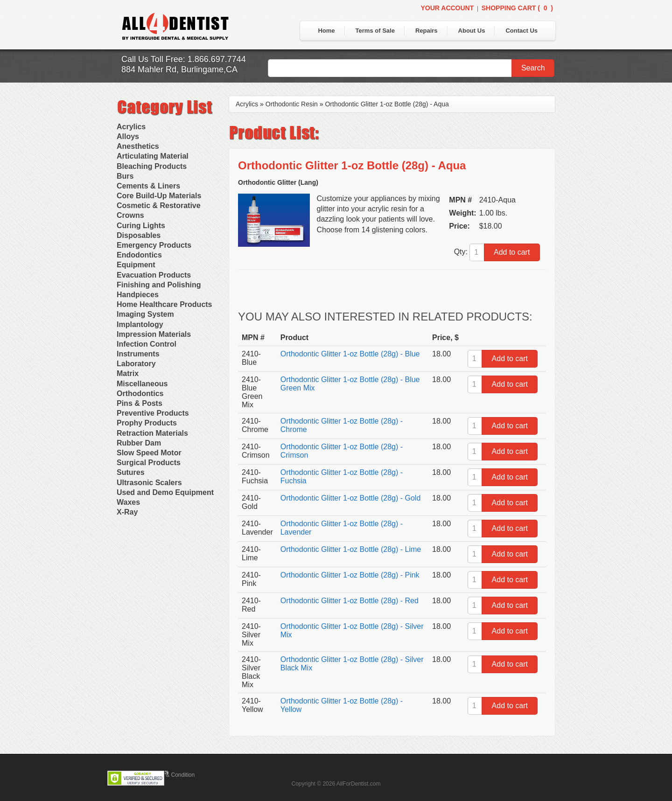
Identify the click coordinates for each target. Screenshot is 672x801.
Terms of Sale (375, 31)
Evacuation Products (154, 275)
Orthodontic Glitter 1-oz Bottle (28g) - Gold (351, 498)
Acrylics (131, 127)
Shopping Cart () (517, 8)
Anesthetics (138, 146)
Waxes (128, 502)
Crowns (130, 215)
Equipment (136, 265)
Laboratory (136, 364)
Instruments (138, 354)
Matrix (128, 373)
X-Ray (127, 512)
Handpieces (138, 295)
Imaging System (145, 314)
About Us (472, 31)
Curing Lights (141, 226)
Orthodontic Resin (292, 104)
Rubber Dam (139, 443)
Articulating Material (153, 156)
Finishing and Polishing (159, 285)
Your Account (447, 8)
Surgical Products (149, 463)
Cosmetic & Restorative (159, 205)
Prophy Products (147, 423)
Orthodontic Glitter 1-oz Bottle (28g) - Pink (350, 575)
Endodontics (139, 255)
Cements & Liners (148, 186)
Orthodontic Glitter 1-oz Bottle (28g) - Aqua (387, 104)
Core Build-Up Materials (159, 196)
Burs (125, 176)
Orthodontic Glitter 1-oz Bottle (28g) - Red (350, 601)
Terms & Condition (172, 775)
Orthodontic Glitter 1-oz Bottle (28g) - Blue (350, 354)
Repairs (427, 31)
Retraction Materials (152, 433)
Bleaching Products (152, 166)
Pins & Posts (140, 403)
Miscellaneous (142, 384)
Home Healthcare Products (164, 304)
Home (326, 31)
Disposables (139, 235)
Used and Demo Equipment (165, 492)
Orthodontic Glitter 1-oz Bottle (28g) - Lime (351, 549)
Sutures (131, 472)
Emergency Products (154, 245)
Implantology (140, 324)
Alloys (128, 136)
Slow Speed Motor (149, 453)
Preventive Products (153, 413)
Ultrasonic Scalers (149, 483)
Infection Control (147, 344)
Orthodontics (140, 394)
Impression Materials (154, 334)
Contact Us (521, 31)
